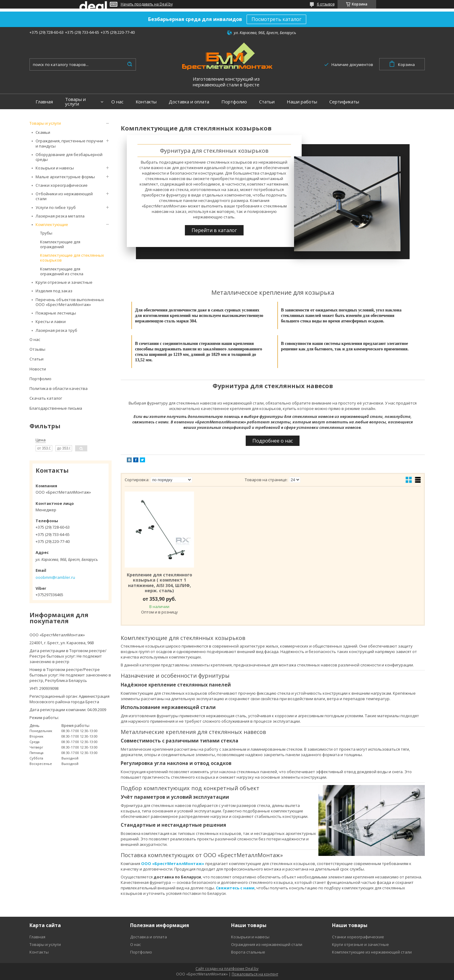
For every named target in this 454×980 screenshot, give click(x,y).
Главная (44, 102)
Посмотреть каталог (276, 19)
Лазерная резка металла (60, 216)
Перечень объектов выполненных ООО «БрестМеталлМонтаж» (70, 302)
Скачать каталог (46, 398)
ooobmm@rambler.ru (55, 577)
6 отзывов (326, 4)
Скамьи (43, 132)
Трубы (46, 233)
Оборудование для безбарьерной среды (69, 157)
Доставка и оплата (189, 102)
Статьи (267, 102)
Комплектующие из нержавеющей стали (372, 952)
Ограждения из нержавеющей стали (267, 944)
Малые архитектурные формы (65, 177)
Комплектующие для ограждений (60, 244)
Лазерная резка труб (56, 330)
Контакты (146, 102)
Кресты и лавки (51, 321)
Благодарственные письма (56, 408)
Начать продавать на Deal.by (147, 4)
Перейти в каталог (214, 230)
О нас (117, 102)
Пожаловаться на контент (255, 974)
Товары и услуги (75, 102)
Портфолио (234, 102)
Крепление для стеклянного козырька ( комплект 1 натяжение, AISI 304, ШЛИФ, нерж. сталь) (159, 583)
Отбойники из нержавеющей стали (64, 196)
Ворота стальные (248, 952)
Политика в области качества (59, 388)
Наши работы (302, 102)
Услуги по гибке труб (56, 207)
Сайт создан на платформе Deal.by (227, 969)
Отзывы (37, 349)
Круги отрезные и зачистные (64, 282)
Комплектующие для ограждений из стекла (62, 271)
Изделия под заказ (54, 291)
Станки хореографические (62, 185)
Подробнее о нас (273, 441)
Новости (38, 369)
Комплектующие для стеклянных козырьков (72, 258)
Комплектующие (52, 224)
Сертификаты (344, 102)
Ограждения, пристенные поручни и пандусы (69, 143)
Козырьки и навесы (55, 168)
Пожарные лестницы (56, 313)
